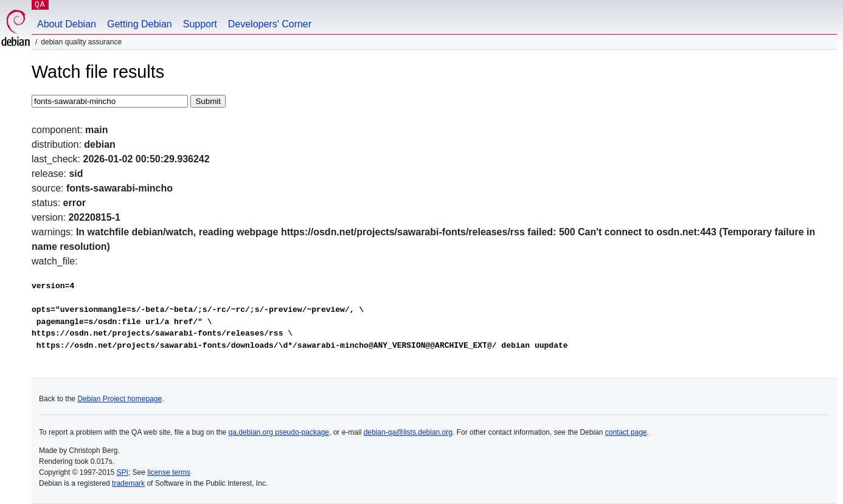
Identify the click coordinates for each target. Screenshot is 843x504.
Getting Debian (140, 24)
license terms (169, 472)
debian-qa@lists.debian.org (408, 432)
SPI (123, 472)
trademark (128, 483)
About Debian (67, 24)
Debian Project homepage (120, 399)
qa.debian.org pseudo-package (279, 432)
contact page (626, 432)
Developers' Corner (270, 24)
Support (200, 24)
